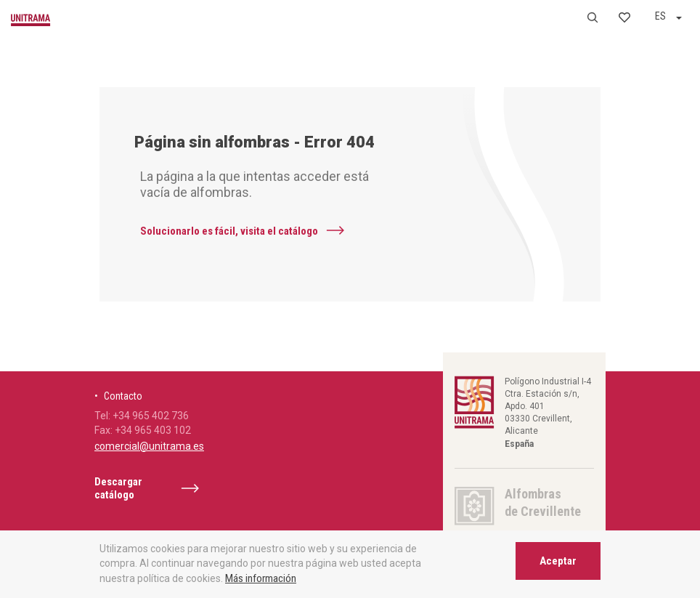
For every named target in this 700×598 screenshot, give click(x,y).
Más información (261, 578)
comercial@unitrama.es (149, 446)
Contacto (123, 396)
